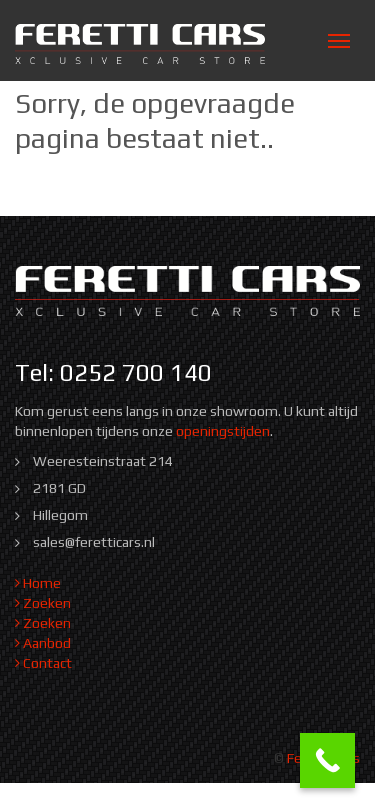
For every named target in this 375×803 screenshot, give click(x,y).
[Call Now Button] (327, 760)
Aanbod (43, 643)
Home (38, 583)
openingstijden (223, 431)
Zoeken (43, 603)
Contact (43, 663)
